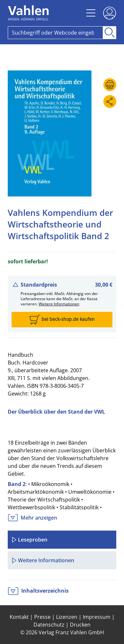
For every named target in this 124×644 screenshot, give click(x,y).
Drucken (80, 625)
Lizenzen (67, 617)
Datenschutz (49, 625)
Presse (42, 617)
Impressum (97, 617)
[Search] (55, 33)
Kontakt (19, 617)
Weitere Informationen (59, 304)
